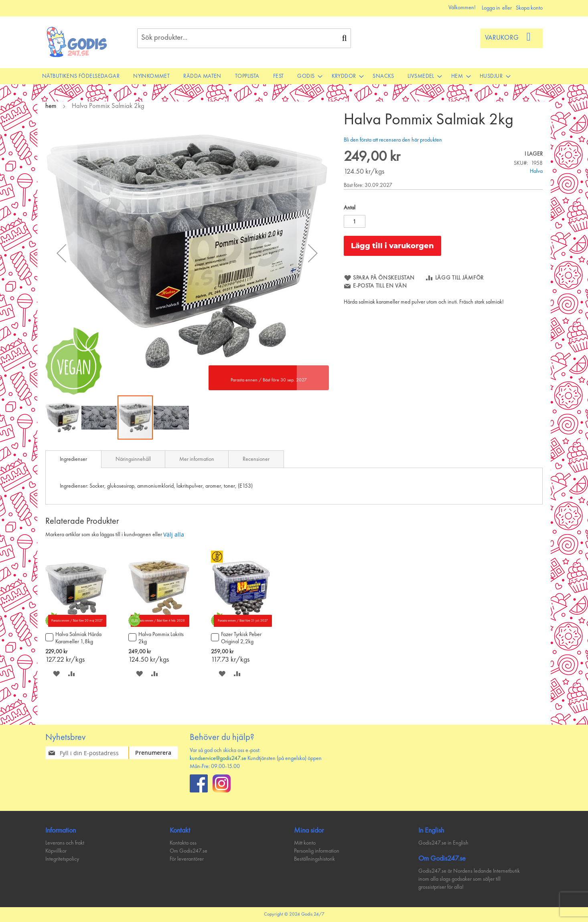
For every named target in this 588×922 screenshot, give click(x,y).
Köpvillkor (56, 851)
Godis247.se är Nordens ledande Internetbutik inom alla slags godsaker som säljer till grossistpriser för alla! (469, 879)
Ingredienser (73, 459)
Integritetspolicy (62, 859)
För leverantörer (187, 859)
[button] (61, 253)
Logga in (491, 8)
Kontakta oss (183, 843)
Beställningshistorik (314, 859)
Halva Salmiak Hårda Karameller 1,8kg (78, 638)
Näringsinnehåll (133, 459)
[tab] (73, 459)
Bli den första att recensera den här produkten (393, 140)
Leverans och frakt (65, 843)
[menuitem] (81, 76)
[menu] (294, 76)
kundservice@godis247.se (218, 758)
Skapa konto (529, 8)
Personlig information (317, 851)
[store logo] (77, 42)
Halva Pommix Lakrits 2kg (161, 638)
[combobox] (244, 38)
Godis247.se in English (443, 843)
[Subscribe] (158, 753)
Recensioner (256, 459)
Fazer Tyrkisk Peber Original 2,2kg (241, 638)
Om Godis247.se (189, 851)
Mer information (197, 459)
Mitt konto (305, 843)
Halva (536, 171)
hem (51, 106)
